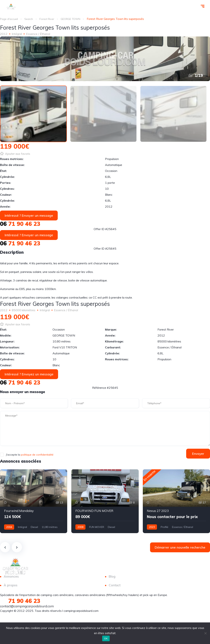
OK (106, 639)
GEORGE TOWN (75, 19)
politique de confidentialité (37, 456)
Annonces (11, 577)
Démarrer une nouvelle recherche (180, 548)
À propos (11, 586)
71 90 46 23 (20, 225)
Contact (115, 586)
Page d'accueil (10, 19)
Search (30, 19)
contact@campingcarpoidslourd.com (27, 607)
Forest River (50, 19)
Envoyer (197, 455)
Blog (112, 577)
